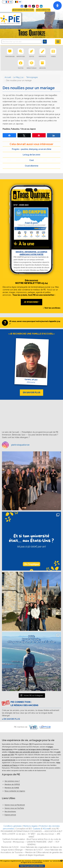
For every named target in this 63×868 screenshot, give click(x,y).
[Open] (57, 6)
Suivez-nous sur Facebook (15, 805)
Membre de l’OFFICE (12, 784)
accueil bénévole (9, 760)
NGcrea (46, 829)
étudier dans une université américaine (24, 752)
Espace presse (10, 815)
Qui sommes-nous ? (12, 781)
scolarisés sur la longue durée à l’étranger (34, 749)
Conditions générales (13, 826)
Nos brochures (10, 811)
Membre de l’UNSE (12, 788)
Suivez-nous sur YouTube (14, 808)
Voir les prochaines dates (32, 866)
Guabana (37, 829)
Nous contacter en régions (15, 791)
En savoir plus (12, 719)
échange (46, 760)
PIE (30, 744)
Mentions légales (30, 826)
